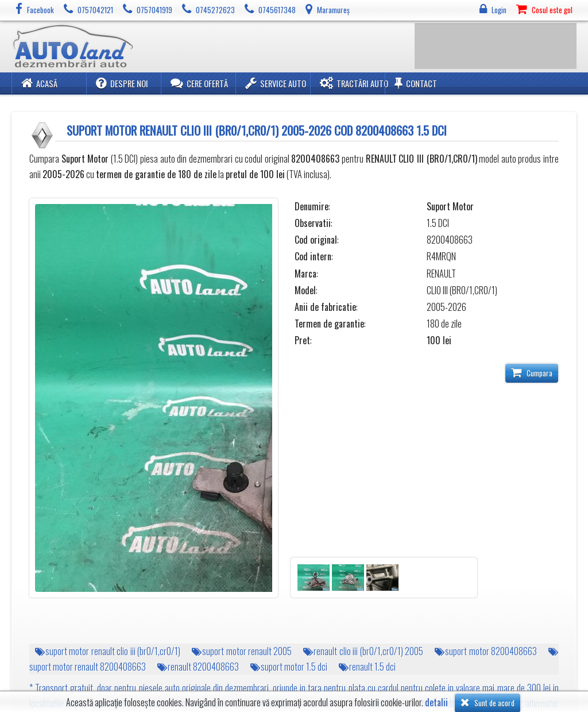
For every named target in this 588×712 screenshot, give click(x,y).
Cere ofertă (199, 83)
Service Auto (276, 83)
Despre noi (122, 83)
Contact (416, 83)
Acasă (39, 83)
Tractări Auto (354, 83)
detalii (436, 703)
